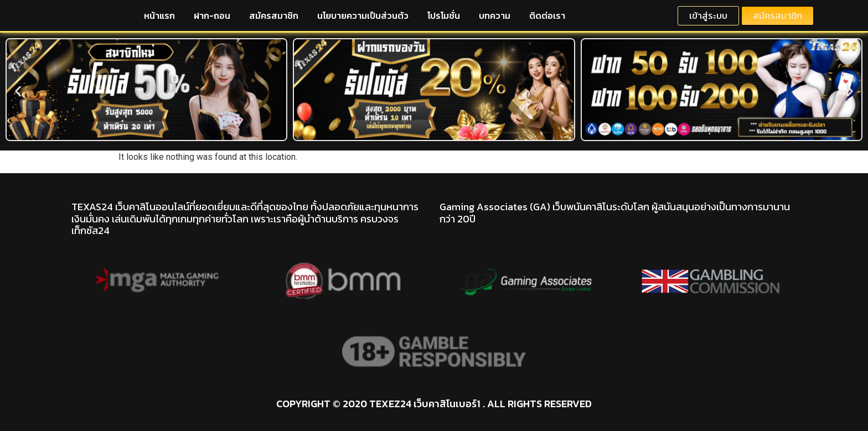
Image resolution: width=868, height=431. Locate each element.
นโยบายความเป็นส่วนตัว (363, 15)
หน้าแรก (159, 15)
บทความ (495, 15)
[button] (18, 92)
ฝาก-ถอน (212, 15)
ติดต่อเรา (547, 15)
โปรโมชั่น (444, 15)
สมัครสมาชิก (274, 15)
